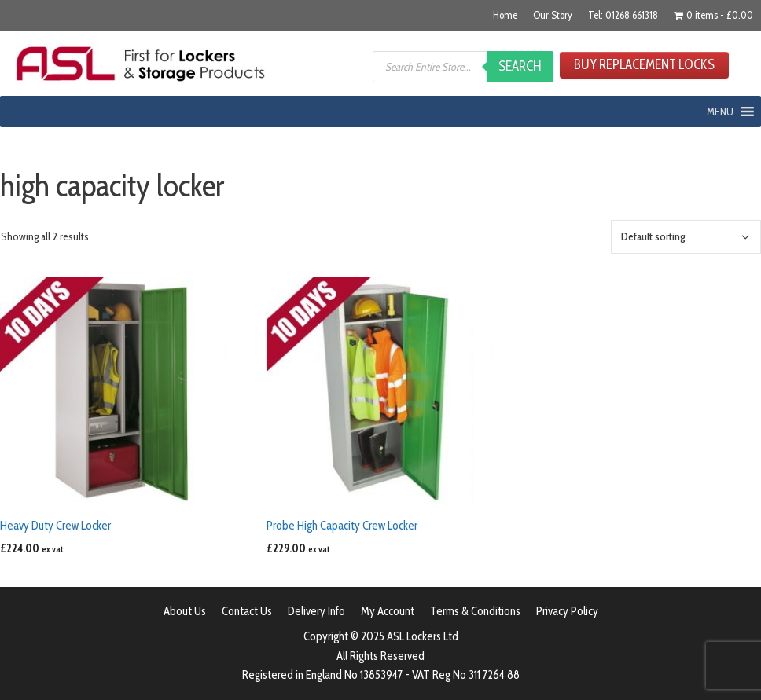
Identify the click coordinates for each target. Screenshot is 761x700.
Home (505, 15)
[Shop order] (686, 237)
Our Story (553, 15)
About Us (185, 611)
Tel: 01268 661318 (623, 15)
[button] (720, 112)
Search (520, 66)
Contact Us (247, 611)
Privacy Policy (567, 611)
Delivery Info (316, 611)
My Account (388, 611)
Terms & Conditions (475, 611)
